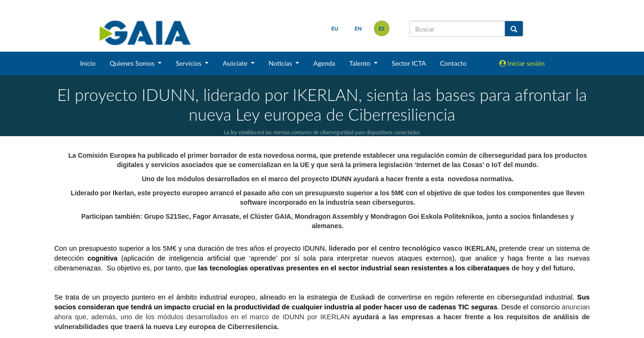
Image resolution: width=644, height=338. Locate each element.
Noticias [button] (281, 63)
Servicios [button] (189, 63)
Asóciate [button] (236, 63)
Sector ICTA (409, 63)
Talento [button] (361, 63)
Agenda (324, 63)
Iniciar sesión (522, 63)
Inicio (88, 63)
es (382, 28)
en (358, 28)
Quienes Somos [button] (133, 63)
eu (335, 28)
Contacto (453, 63)
